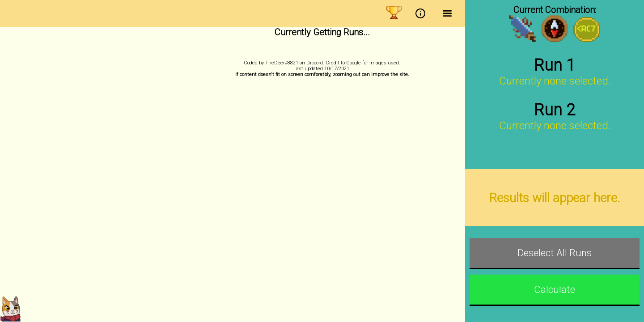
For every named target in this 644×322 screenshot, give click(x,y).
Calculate (555, 290)
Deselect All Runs (555, 253)
